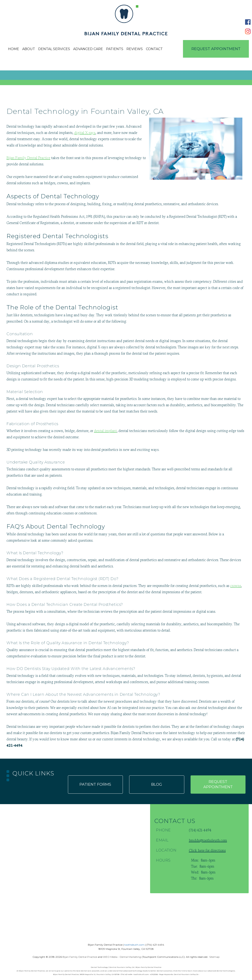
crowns (236, 585)
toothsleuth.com (134, 945)
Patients (115, 49)
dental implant (105, 430)
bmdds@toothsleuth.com (208, 840)
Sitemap (214, 957)
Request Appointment (216, 49)
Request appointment (218, 784)
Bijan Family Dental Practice (28, 157)
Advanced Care (88, 49)
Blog (157, 784)
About (29, 49)
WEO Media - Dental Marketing (122, 957)
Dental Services (54, 49)
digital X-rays (85, 132)
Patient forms (95, 784)
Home (14, 49)
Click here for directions (207, 850)
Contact (154, 49)
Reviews (135, 49)
